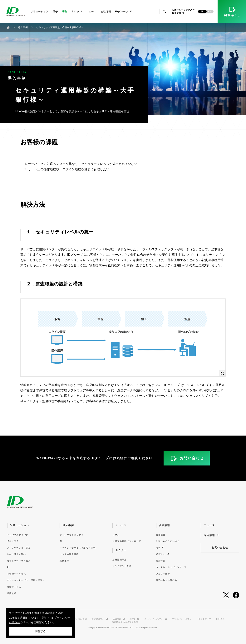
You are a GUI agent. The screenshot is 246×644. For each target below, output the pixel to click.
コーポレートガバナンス (171, 567)
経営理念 (163, 554)
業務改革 (12, 593)
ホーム (8, 27)
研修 (55, 12)
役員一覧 (161, 561)
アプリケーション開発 (19, 548)
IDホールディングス (184, 10)
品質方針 (119, 619)
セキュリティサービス (19, 561)
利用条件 (220, 619)
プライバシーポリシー (183, 619)
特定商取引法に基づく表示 (125, 622)
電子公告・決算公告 (167, 580)
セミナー (121, 550)
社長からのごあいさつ (168, 541)
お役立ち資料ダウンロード (127, 541)
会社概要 (161, 535)
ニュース (91, 12)
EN (209, 11)
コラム (116, 535)
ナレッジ (77, 12)
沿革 (160, 548)
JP (202, 11)
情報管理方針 (100, 619)
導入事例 (23, 27)
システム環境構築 (69, 554)
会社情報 (106, 12)
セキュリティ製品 (16, 554)
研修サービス (14, 587)
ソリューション (40, 12)
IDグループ (123, 12)
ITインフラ (13, 541)
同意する (40, 631)
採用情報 (178, 13)
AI (8, 567)
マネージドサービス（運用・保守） (26, 580)
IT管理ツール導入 (16, 574)
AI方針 (135, 619)
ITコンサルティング (18, 535)
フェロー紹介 (163, 574)
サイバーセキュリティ (71, 535)
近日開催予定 (120, 560)
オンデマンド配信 (122, 566)
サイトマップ (205, 619)
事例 (65, 12)
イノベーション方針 (156, 619)
